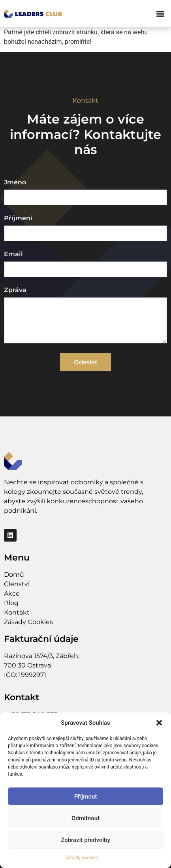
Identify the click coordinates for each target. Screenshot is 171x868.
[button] (159, 723)
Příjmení (18, 218)
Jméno (15, 183)
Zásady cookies (82, 858)
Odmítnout (85, 818)
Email (13, 254)
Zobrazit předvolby (85, 840)
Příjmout (85, 797)
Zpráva (15, 290)
